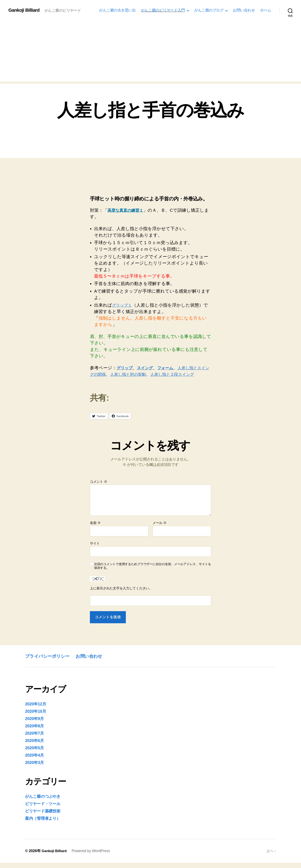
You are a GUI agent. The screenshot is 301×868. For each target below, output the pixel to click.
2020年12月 (37, 710)
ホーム (266, 10)
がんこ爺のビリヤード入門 (163, 10)
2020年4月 (35, 761)
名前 (95, 529)
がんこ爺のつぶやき (45, 802)
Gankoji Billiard (25, 10)
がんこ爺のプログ (209, 10)
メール (160, 529)
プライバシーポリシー (50, 662)
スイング (149, 368)
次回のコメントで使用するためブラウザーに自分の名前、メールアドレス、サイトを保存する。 (153, 572)
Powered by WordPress (92, 856)
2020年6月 (35, 746)
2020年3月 (35, 768)
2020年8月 (35, 732)
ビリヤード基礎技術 (45, 816)
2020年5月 (35, 754)
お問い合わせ (244, 10)
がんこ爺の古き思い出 (117, 10)
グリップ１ (123, 305)
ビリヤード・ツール (45, 809)
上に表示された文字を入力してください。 (121, 595)
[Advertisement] (150, 52)
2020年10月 (37, 718)
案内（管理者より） (45, 823)
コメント (99, 488)
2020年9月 (35, 725)
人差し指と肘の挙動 (146, 374)
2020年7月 (35, 739)
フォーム (171, 368)
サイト (95, 550)
